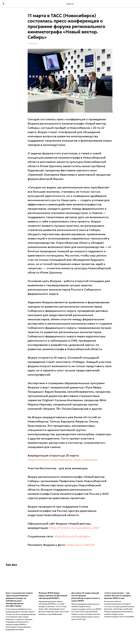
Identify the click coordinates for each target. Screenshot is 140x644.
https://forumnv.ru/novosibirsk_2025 (74, 528)
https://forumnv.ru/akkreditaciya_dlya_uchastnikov (63, 460)
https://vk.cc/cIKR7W (80, 545)
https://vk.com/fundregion (72, 536)
